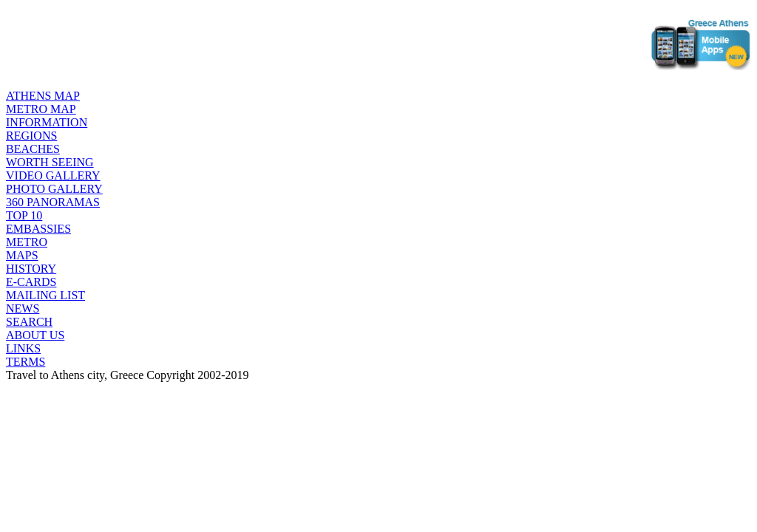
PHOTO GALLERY (54, 189)
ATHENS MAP (43, 96)
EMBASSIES (38, 229)
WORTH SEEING (50, 162)
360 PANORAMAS (53, 202)
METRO (27, 242)
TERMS (26, 362)
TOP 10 (24, 215)
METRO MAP (41, 109)
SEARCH (29, 322)
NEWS (23, 308)
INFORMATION (47, 122)
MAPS (22, 255)
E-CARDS (31, 282)
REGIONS (31, 136)
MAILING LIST (45, 295)
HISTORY (31, 269)
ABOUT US (35, 335)
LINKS (23, 348)
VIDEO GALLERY (53, 175)
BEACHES (33, 149)
